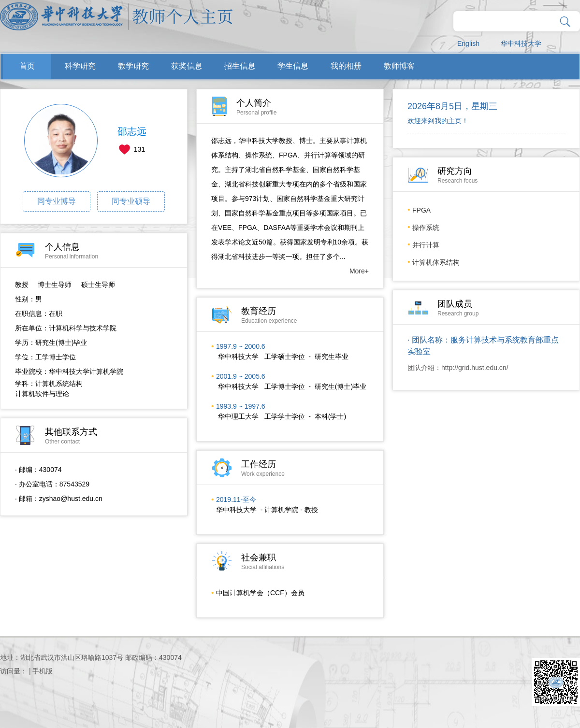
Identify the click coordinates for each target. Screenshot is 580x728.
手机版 (43, 671)
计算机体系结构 (436, 262)
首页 (27, 66)
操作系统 (426, 228)
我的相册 (346, 66)
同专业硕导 (131, 201)
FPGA (421, 210)
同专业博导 (57, 201)
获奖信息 (187, 66)
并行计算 (426, 245)
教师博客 (399, 66)
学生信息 (293, 66)
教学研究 (133, 66)
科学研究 (80, 66)
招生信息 (240, 66)
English (468, 43)
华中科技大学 (521, 43)
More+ (359, 271)
